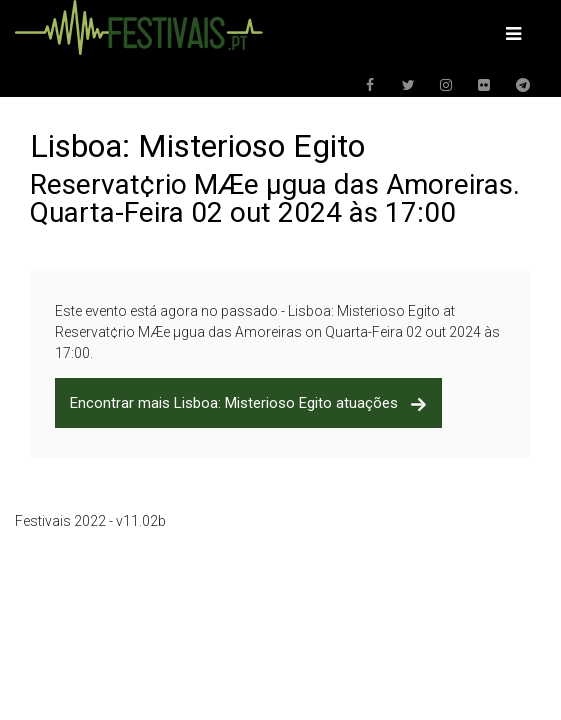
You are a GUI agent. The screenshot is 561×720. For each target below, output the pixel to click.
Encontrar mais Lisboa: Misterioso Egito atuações (248, 403)
